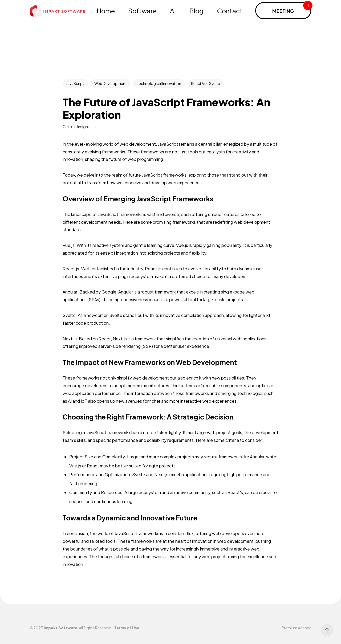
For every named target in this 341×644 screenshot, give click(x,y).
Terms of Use (127, 628)
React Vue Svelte (206, 83)
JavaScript (75, 83)
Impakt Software (60, 628)
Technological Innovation (159, 83)
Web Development (111, 83)
